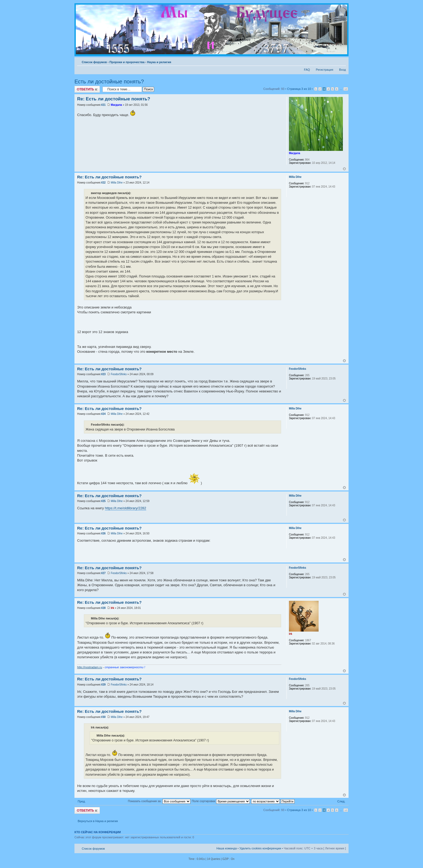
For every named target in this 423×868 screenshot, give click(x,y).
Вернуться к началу (344, 169)
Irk (112, 608)
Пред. (82, 801)
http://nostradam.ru (90, 667)
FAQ (307, 70)
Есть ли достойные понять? (109, 82)
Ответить (87, 89)
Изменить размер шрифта (342, 61)
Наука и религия (159, 62)
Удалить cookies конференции (260, 848)
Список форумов (94, 62)
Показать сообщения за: (159, 801)
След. (341, 801)
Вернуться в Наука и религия (98, 821)
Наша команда (226, 848)
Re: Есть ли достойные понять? (114, 99)
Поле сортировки (221, 801)
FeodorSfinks (119, 374)
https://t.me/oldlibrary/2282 (126, 508)
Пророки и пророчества (127, 62)
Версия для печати (334, 61)
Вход (342, 70)
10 (346, 89)
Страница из (299, 89)
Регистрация (325, 70)
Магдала (117, 105)
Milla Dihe (117, 183)
